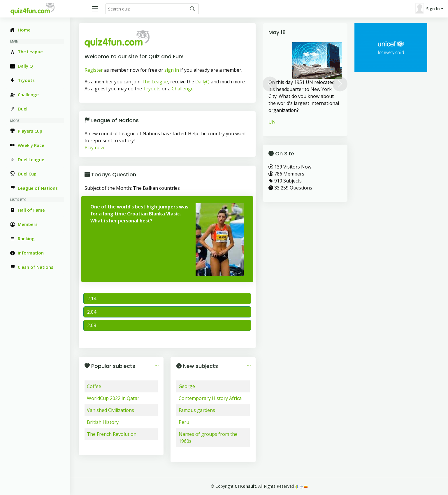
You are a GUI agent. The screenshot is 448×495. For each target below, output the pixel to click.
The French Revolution (112, 434)
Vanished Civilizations (110, 410)
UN (272, 122)
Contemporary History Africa (210, 398)
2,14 (92, 299)
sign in (172, 70)
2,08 (92, 325)
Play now (94, 148)
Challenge (183, 89)
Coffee (94, 386)
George (187, 386)
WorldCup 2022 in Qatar (113, 398)
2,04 (92, 312)
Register (94, 70)
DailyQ (202, 82)
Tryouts (152, 89)
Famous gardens (197, 410)
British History (103, 422)
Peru (184, 422)
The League (155, 82)
